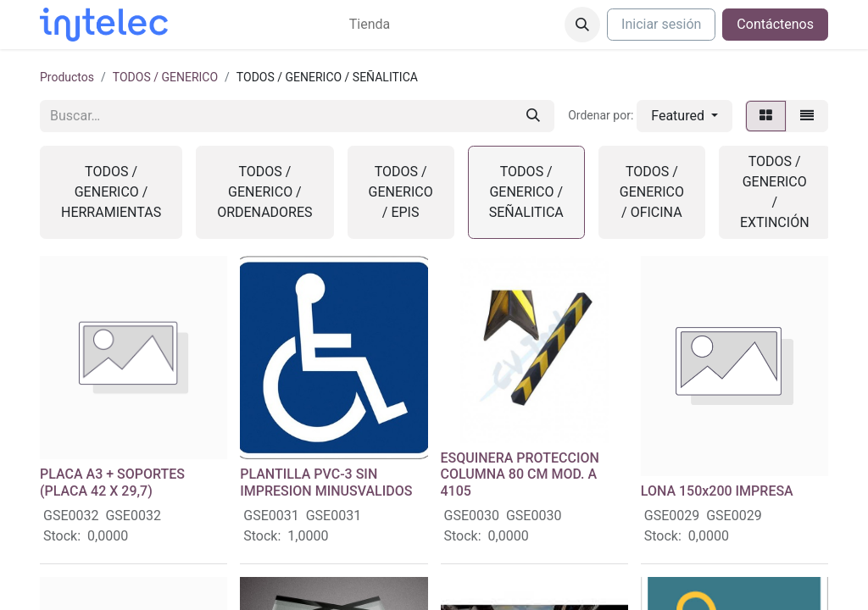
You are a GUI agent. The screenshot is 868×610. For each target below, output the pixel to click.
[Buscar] (533, 116)
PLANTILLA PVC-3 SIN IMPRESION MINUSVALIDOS (326, 482)
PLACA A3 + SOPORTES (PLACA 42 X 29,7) (112, 482)
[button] (582, 25)
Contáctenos (775, 24)
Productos (67, 77)
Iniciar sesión (661, 24)
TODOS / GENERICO (165, 77)
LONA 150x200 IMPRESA (717, 491)
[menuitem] (370, 25)
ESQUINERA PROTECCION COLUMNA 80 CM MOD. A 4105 (520, 474)
